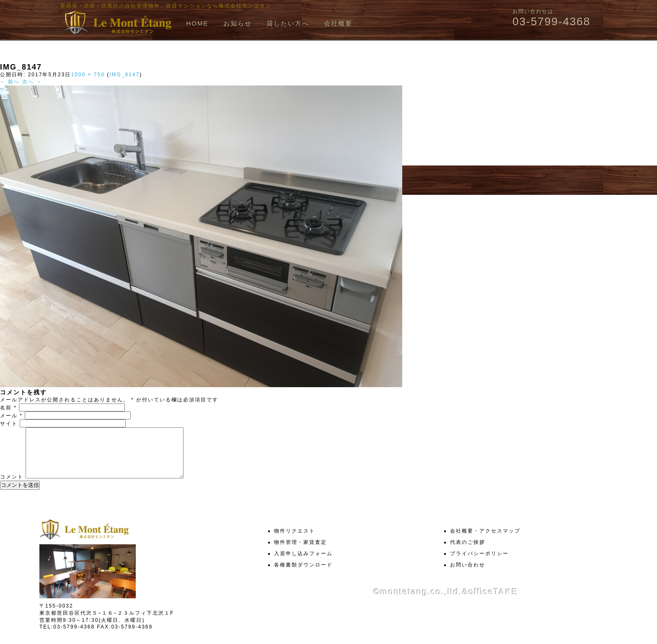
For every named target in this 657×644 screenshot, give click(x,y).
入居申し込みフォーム (303, 564)
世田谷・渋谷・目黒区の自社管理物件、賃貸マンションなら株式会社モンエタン (166, 6)
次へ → (32, 82)
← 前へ (10, 82)
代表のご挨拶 (468, 552)
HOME (197, 23)
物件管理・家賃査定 (300, 552)
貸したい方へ (288, 23)
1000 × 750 (88, 75)
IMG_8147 (124, 75)
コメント (12, 487)
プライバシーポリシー (479, 564)
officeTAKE (493, 602)
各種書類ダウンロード (303, 575)
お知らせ (238, 23)
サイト (9, 424)
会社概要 (338, 23)
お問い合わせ (468, 575)
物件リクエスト (295, 541)
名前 (8, 408)
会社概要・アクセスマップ (485, 541)
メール (11, 416)
